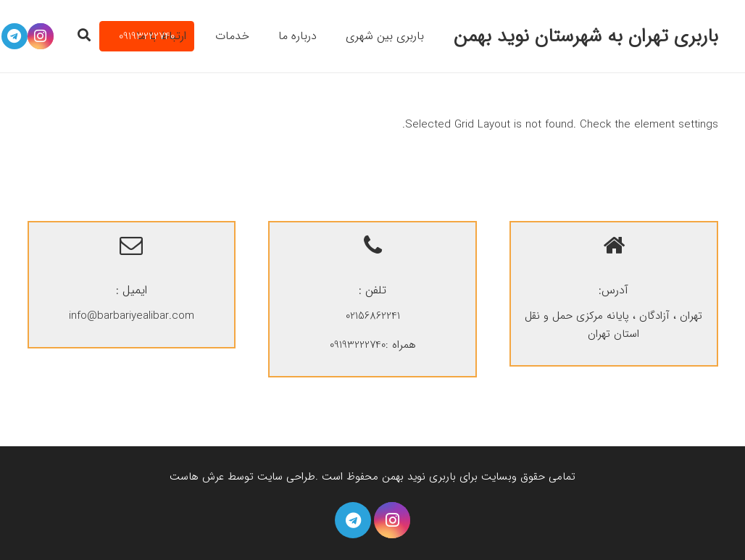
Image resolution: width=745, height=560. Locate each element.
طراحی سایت (286, 477)
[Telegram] (353, 520)
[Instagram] (392, 520)
